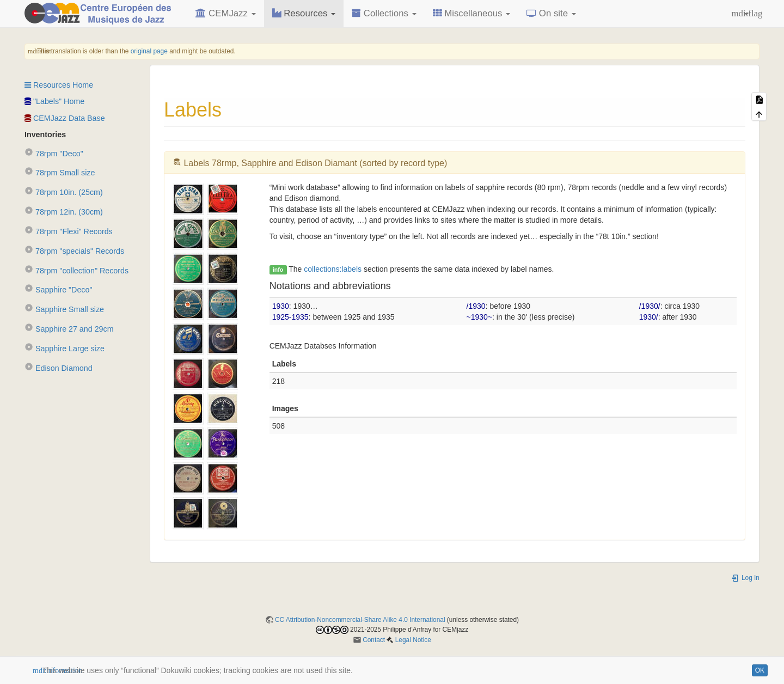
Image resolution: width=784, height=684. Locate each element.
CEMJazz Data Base (65, 118)
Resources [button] (304, 13)
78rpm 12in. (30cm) (64, 212)
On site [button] (551, 13)
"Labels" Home (54, 101)
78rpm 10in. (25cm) (64, 192)
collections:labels (333, 269)
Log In (745, 578)
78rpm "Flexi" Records (69, 231)
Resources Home (59, 85)
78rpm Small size (60, 173)
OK (760, 670)
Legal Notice (413, 640)
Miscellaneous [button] (472, 13)
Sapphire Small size (64, 309)
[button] (740, 14)
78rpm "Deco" (54, 154)
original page (149, 51)
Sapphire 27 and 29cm (69, 329)
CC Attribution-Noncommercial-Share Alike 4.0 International (360, 620)
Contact (374, 640)
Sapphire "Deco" (58, 290)
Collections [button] (384, 13)
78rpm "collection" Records (76, 271)
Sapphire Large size (65, 349)
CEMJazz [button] (225, 13)
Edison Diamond (59, 368)
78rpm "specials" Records (74, 251)
